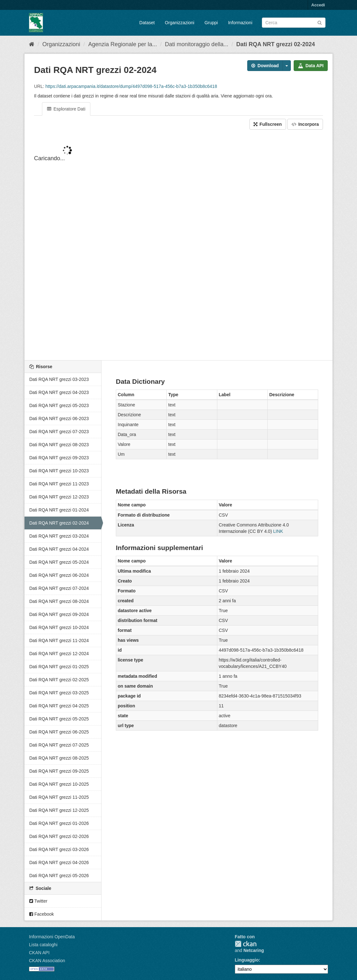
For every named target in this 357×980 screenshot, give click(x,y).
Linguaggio (247, 960)
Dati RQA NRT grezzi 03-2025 (59, 693)
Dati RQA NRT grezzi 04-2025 (59, 706)
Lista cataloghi (43, 945)
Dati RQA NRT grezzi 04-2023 (59, 392)
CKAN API (39, 953)
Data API (311, 66)
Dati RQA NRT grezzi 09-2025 (59, 771)
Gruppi (211, 23)
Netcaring (254, 950)
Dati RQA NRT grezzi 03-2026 (59, 849)
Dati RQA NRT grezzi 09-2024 (59, 614)
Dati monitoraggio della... (196, 44)
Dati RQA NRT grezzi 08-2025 (59, 758)
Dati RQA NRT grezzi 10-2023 (59, 471)
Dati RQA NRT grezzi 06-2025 (59, 732)
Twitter (38, 901)
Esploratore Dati (66, 109)
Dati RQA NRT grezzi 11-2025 (59, 797)
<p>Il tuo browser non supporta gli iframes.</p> (178, 246)
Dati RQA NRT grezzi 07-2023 (59, 432)
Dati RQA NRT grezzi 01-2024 (59, 510)
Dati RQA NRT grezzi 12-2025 (59, 810)
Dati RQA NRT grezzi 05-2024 (59, 562)
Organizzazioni (180, 23)
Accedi (318, 5)
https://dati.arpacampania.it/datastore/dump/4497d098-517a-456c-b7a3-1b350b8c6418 (131, 86)
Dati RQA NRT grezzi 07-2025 (59, 745)
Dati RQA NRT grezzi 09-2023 (59, 458)
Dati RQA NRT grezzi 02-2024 (275, 44)
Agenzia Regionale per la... (122, 44)
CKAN (246, 944)
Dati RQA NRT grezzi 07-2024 (59, 588)
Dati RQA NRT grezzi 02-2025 (59, 680)
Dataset (147, 23)
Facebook (42, 914)
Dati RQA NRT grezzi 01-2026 (59, 823)
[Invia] (320, 22)
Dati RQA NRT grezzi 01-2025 (59, 667)
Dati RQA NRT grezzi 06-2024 (59, 575)
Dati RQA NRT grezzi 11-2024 (59, 640)
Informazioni (240, 23)
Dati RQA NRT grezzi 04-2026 (59, 862)
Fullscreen (268, 124)
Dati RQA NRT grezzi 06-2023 (59, 418)
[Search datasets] (294, 23)
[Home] (32, 44)
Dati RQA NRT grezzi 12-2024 (59, 654)
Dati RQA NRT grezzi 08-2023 (59, 445)
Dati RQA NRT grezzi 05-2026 (59, 876)
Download (265, 66)
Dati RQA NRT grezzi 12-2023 (59, 497)
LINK (278, 531)
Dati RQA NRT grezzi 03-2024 (59, 536)
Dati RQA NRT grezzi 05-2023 (59, 405)
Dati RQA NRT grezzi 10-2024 (59, 627)
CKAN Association (47, 961)
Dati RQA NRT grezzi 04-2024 (59, 549)
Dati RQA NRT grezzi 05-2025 (59, 719)
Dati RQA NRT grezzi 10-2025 (59, 784)
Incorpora (305, 124)
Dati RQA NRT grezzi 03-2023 (59, 379)
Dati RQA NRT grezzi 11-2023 (59, 484)
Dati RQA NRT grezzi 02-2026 (59, 836)
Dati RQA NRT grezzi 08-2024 (59, 601)
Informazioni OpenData (52, 937)
